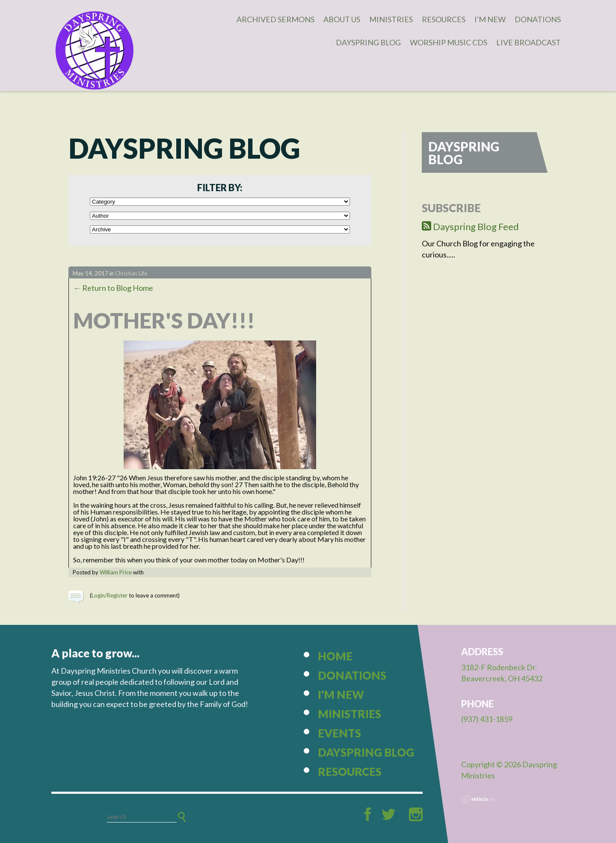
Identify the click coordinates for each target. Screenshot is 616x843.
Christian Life (131, 273)
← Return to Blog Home (113, 288)
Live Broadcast (529, 42)
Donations (538, 19)
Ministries (391, 19)
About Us (342, 19)
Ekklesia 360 (478, 799)
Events (339, 733)
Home (335, 656)
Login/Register (110, 595)
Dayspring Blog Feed (470, 226)
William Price (116, 572)
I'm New (490, 19)
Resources (444, 19)
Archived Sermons (275, 19)
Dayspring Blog (368, 42)
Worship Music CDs (449, 42)
